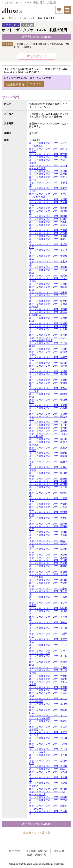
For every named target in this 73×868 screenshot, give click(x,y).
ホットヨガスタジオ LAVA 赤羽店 (48, 668)
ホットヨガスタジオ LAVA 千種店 (48, 428)
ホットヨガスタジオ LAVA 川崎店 (48, 481)
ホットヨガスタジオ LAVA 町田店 (48, 484)
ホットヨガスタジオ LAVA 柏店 (47, 769)
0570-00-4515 (36, 37)
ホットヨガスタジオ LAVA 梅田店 (48, 580)
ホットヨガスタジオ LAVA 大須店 (48, 219)
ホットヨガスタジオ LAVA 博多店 (48, 309)
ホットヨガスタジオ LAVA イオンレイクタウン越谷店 (48, 717)
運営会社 (59, 851)
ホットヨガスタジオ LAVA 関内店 (48, 608)
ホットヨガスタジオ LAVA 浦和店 (48, 293)
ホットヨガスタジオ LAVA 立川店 (48, 349)
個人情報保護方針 (37, 851)
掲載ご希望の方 (37, 855)
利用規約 (14, 851)
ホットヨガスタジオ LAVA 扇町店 (48, 431)
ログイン (36, 84)
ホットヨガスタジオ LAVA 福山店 (48, 363)
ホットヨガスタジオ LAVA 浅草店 (48, 524)
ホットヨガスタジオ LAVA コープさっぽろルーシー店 (48, 652)
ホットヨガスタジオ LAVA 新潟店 (48, 766)
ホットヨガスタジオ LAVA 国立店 (48, 453)
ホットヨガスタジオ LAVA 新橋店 (48, 323)
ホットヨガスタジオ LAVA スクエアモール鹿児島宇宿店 (48, 339)
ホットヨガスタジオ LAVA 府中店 (48, 157)
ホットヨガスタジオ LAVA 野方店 (48, 563)
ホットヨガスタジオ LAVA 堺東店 (48, 267)
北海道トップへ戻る (37, 833)
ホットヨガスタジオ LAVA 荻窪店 (48, 154)
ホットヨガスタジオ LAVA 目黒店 (48, 284)
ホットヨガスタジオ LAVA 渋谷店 (48, 589)
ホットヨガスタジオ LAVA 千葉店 (48, 687)
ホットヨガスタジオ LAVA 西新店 (48, 222)
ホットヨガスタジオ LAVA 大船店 (48, 676)
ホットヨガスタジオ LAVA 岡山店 (48, 439)
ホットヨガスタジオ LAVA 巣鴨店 (48, 558)
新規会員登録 (15, 84)
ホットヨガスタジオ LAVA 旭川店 (48, 199)
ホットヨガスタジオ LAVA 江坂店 (48, 422)
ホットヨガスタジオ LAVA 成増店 (48, 371)
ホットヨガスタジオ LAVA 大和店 (48, 405)
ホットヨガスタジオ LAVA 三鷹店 (48, 230)
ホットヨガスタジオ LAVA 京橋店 (48, 414)
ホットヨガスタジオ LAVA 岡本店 (48, 797)
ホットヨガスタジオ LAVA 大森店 (48, 504)
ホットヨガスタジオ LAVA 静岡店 (48, 326)
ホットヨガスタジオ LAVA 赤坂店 (48, 560)
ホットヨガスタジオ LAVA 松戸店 (48, 301)
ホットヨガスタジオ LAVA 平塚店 (48, 236)
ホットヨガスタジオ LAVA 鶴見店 (48, 679)
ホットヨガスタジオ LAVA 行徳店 (48, 233)
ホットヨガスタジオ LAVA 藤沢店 (48, 572)
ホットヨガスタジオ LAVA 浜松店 (48, 789)
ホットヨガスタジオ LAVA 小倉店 (48, 380)
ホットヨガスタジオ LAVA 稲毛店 (48, 276)
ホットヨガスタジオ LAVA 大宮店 (48, 690)
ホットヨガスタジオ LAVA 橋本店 (48, 208)
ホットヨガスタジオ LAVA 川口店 (48, 532)
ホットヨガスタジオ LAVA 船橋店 (48, 479)
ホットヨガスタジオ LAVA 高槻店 (48, 216)
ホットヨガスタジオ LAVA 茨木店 (48, 335)
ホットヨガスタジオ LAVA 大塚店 (48, 555)
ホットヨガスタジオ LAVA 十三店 (48, 425)
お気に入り (36, 56)
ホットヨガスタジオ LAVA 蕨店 (47, 541)
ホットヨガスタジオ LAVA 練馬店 (48, 174)
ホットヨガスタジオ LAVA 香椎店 (48, 171)
